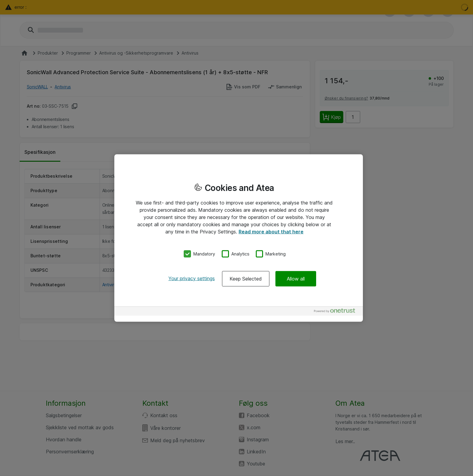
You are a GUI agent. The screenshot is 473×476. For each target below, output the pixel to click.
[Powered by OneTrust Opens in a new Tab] (337, 312)
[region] (239, 238)
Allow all (296, 278)
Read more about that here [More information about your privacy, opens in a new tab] (271, 232)
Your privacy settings (192, 278)
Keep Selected (246, 278)
